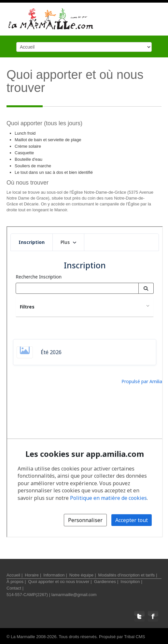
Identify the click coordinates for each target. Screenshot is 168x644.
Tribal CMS (135, 637)
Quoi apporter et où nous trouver (59, 582)
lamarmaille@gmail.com (74, 595)
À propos (15, 582)
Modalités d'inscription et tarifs (127, 575)
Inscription (130, 582)
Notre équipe (81, 575)
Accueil (13, 575)
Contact (14, 588)
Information (54, 575)
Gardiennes (105, 582)
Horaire (32, 575)
